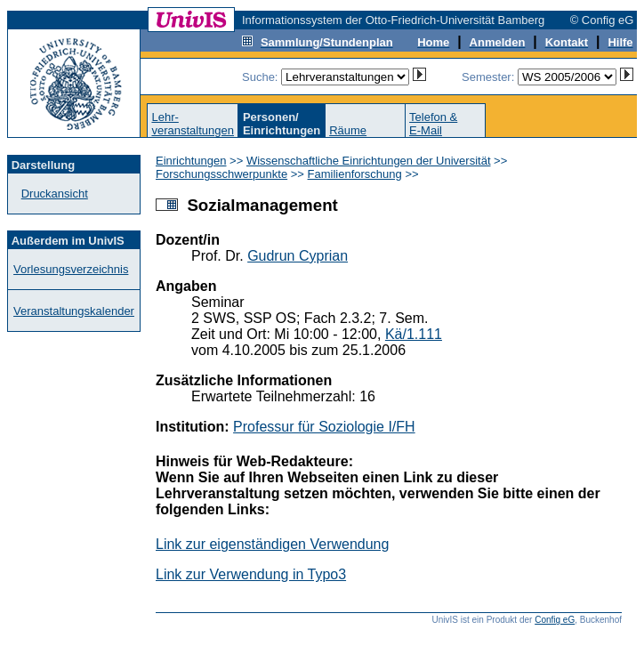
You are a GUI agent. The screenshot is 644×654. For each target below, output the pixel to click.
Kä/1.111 (414, 334)
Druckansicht (55, 194)
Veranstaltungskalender (74, 311)
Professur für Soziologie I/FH (324, 427)
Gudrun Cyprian (298, 256)
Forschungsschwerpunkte (221, 174)
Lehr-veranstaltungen (193, 124)
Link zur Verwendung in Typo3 (251, 574)
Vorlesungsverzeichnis (71, 269)
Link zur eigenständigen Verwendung (272, 544)
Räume (348, 130)
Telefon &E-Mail (433, 124)
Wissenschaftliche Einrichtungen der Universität (369, 161)
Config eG (555, 620)
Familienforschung (355, 174)
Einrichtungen (191, 161)
